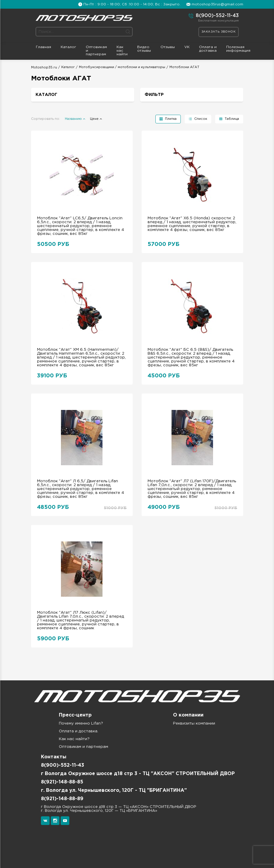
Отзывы (168, 47)
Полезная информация (238, 49)
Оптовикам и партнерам (96, 51)
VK (187, 47)
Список (201, 119)
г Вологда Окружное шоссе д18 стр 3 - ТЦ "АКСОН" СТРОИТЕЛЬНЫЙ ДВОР (138, 774)
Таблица (232, 119)
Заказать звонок (219, 32)
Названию (73, 119)
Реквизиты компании (194, 724)
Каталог (68, 47)
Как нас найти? (74, 739)
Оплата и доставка (208, 49)
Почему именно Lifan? (81, 724)
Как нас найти (122, 51)
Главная (43, 47)
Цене (94, 119)
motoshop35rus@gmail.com (217, 4)
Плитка (171, 119)
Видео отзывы (144, 49)
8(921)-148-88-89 (62, 799)
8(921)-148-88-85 (62, 782)
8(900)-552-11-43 (214, 16)
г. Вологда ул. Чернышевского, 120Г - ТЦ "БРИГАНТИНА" (114, 790)
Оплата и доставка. (79, 731)
